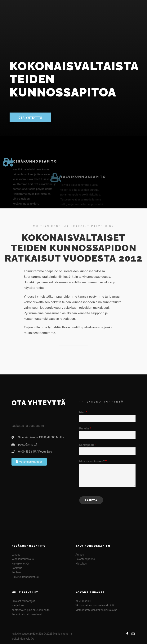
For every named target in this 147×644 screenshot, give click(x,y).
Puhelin (85, 429)
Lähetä (91, 500)
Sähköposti (87, 445)
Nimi (83, 412)
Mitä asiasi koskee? (93, 461)
